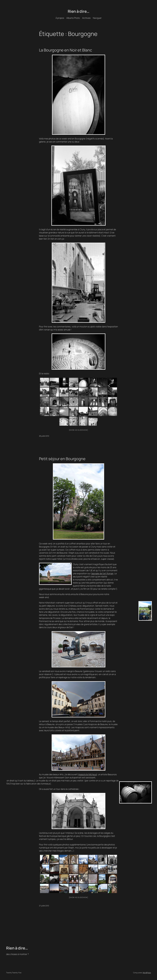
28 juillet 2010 (44, 436)
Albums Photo (73, 18)
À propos (60, 18)
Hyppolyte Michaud (87, 774)
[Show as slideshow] (78, 430)
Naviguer (97, 18)
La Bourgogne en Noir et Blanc (66, 50)
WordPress (147, 973)
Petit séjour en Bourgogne (62, 459)
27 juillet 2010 (44, 906)
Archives (86, 18)
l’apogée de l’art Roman (102, 573)
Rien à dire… (79, 11)
